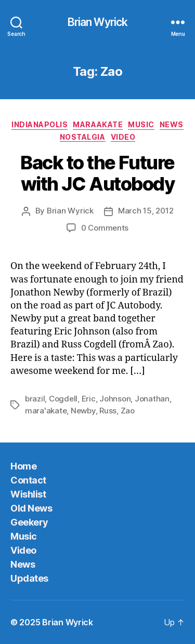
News (172, 124)
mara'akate (46, 411)
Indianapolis (40, 124)
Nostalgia (83, 137)
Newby (83, 411)
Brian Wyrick (98, 22)
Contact (28, 480)
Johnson (115, 399)
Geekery (29, 522)
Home (23, 466)
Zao (128, 411)
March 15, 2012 (146, 211)
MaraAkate (98, 124)
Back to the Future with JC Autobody (97, 173)
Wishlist (28, 494)
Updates (29, 578)
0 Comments (105, 228)
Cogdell (63, 399)
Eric (89, 399)
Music (141, 124)
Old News (31, 508)
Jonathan (152, 399)
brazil (35, 399)
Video (123, 137)
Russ (108, 411)
